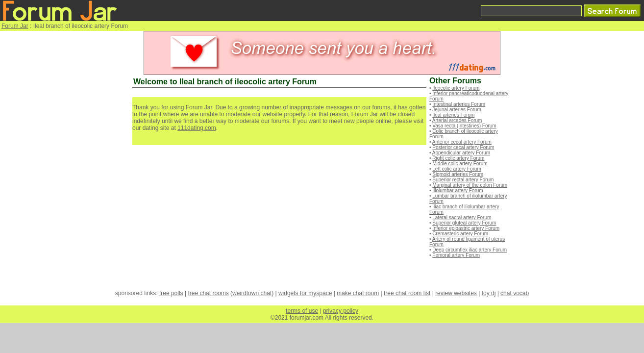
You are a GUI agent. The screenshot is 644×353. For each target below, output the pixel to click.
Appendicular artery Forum (461, 153)
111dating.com (197, 128)
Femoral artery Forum (456, 255)
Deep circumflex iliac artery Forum (470, 250)
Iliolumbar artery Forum (458, 190)
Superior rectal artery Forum (463, 180)
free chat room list (407, 293)
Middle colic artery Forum (460, 164)
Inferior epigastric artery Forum (466, 228)
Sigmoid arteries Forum (458, 174)
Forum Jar (15, 26)
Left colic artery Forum (457, 169)
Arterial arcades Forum (457, 120)
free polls (171, 293)
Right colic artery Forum (458, 158)
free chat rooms (208, 293)
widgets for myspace (305, 293)
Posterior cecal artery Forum (463, 147)
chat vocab (515, 293)
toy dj (489, 293)
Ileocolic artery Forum (456, 88)
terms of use (302, 311)
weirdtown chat (252, 293)
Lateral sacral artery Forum (462, 217)
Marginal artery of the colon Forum (470, 185)
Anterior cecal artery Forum (462, 142)
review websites (456, 293)
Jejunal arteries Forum (457, 110)
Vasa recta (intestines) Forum (464, 126)
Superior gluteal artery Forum (464, 223)
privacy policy (341, 311)
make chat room (358, 293)
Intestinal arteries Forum (459, 104)
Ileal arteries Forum (453, 115)
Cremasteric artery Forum (460, 234)
